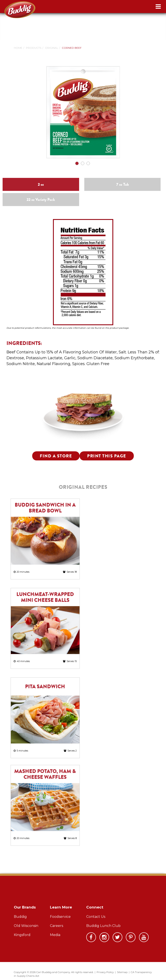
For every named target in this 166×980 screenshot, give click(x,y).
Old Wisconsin (26, 926)
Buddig (20, 917)
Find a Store (56, 456)
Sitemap (122, 972)
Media (55, 935)
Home (18, 48)
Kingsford (22, 935)
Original (52, 48)
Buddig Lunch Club (103, 926)
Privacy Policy (105, 972)
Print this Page (107, 456)
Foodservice (60, 917)
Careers (57, 926)
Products (34, 48)
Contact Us (96, 917)
